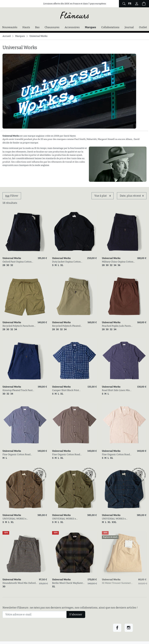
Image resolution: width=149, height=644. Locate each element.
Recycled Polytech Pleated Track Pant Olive (66, 326)
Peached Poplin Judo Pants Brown (116, 326)
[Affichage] (103, 196)
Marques (90, 27)
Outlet (143, 27)
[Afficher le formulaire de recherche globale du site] (124, 4)
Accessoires (72, 27)
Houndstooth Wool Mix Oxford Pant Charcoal (19, 583)
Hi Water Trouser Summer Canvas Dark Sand (116, 583)
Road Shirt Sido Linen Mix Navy (116, 390)
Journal (129, 27)
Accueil (7, 36)
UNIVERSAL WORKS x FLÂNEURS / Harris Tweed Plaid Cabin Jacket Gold (17, 519)
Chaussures (52, 27)
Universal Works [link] (12, 258)
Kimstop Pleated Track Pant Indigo (18, 390)
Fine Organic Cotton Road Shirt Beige (116, 455)
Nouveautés (10, 27)
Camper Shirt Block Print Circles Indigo (66, 390)
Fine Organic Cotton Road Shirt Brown (66, 455)
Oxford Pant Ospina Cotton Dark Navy (17, 262)
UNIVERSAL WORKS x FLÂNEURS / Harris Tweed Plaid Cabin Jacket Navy (116, 519)
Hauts (26, 27)
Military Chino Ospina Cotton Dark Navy (118, 262)
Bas (37, 27)
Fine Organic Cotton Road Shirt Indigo (16, 455)
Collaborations (110, 27)
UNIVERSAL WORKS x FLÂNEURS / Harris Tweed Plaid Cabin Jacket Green (66, 519)
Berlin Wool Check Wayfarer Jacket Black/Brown (67, 583)
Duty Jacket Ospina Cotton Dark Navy (66, 262)
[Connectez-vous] (137, 4)
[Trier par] (132, 196)
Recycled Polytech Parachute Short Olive (18, 326)
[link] (25, 232)
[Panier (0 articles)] (144, 4)
